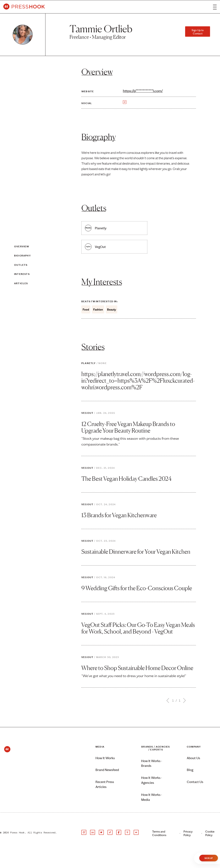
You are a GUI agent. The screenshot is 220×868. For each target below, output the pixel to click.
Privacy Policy (188, 833)
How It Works (105, 758)
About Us (193, 758)
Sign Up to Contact (198, 32)
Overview (22, 246)
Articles (21, 283)
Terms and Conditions (159, 833)
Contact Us (195, 782)
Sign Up (209, 858)
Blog (190, 770)
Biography (23, 256)
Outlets (21, 265)
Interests (22, 274)
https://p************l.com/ (143, 91)
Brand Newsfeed (107, 770)
